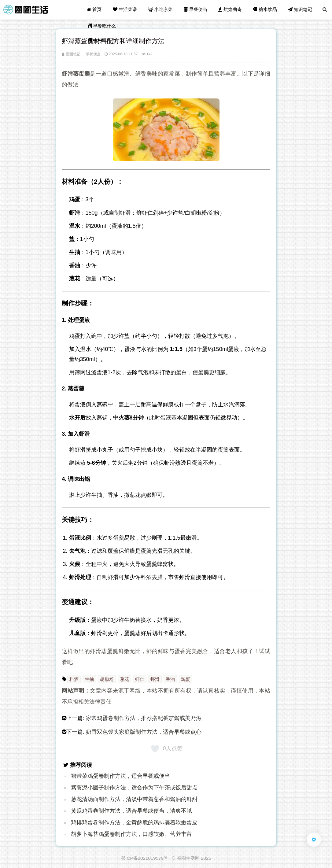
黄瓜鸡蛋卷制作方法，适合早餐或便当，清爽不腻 (131, 811)
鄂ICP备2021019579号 (144, 858)
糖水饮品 (265, 10)
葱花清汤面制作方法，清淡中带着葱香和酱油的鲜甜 (134, 799)
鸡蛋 (186, 679)
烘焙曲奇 (231, 10)
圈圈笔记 (71, 54)
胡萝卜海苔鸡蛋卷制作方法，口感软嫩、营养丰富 (131, 834)
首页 (95, 10)
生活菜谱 (126, 10)
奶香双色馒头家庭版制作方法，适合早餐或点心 (144, 732)
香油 (170, 679)
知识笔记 (300, 10)
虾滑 (155, 679)
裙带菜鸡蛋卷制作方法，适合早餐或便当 (120, 776)
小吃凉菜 (161, 10)
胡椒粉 (107, 679)
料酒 (74, 679)
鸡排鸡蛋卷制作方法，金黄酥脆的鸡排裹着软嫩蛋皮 (134, 822)
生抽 (89, 679)
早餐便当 (196, 10)
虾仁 (140, 679)
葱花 (124, 679)
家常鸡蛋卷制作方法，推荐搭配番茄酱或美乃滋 (144, 718)
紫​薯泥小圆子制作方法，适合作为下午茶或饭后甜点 (134, 788)
